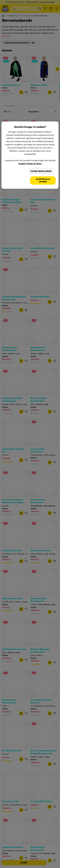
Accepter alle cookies (43, 181)
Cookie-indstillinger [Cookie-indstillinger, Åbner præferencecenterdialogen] (41, 171)
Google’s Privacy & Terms (30, 164)
